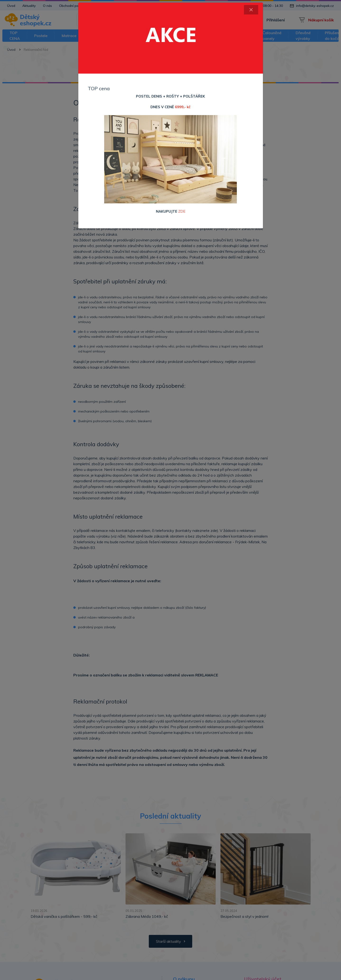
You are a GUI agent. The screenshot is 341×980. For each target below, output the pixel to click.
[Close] (251, 10)
